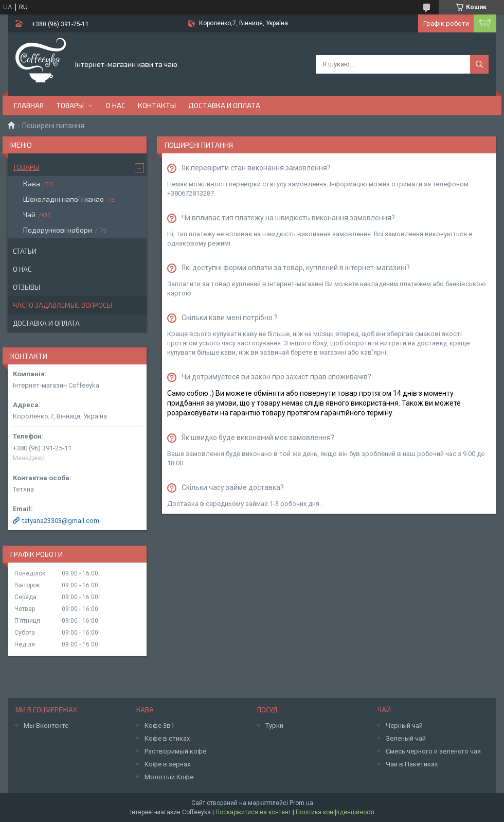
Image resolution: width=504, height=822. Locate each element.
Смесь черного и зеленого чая (433, 751)
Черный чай (404, 725)
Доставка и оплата (224, 105)
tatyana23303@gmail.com (61, 521)
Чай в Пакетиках (412, 764)
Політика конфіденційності (335, 812)
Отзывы (26, 287)
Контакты (157, 105)
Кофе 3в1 (159, 725)
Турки (274, 725)
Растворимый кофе (175, 751)
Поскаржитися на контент (253, 812)
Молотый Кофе (169, 777)
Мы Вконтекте (46, 725)
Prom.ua (301, 803)
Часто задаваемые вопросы (62, 305)
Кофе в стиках (167, 738)
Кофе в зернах (167, 764)
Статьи (25, 251)
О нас (116, 105)
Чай (29, 214)
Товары (70, 105)
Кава (32, 183)
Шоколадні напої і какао (64, 199)
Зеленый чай (406, 738)
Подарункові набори (58, 230)
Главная (29, 105)
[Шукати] (479, 64)
